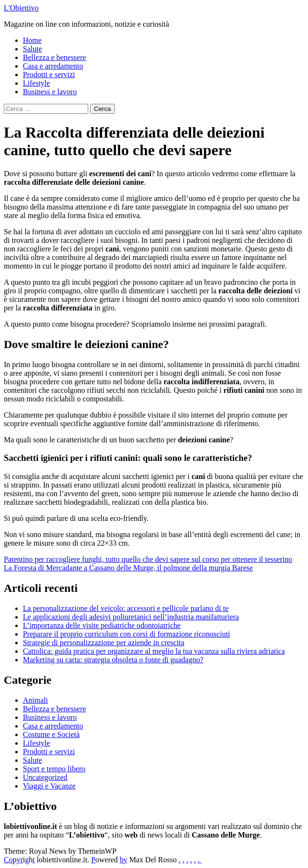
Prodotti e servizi (49, 75)
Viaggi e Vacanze (49, 786)
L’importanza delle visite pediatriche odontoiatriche (102, 625)
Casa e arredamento (53, 66)
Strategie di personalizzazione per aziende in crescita (104, 643)
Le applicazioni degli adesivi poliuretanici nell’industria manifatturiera (131, 617)
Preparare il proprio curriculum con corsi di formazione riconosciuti (127, 634)
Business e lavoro (50, 92)
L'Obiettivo (21, 8)
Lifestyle (36, 83)
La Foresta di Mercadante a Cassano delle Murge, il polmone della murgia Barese (128, 568)
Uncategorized (45, 777)
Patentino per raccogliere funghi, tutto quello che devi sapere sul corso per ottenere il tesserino (148, 559)
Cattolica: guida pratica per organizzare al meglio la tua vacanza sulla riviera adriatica (154, 651)
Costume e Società (51, 734)
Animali (35, 700)
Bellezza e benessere (54, 57)
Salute (32, 49)
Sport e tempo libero (54, 769)
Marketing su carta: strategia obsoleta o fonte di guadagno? (113, 660)
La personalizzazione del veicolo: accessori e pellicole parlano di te (126, 608)
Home (32, 40)
